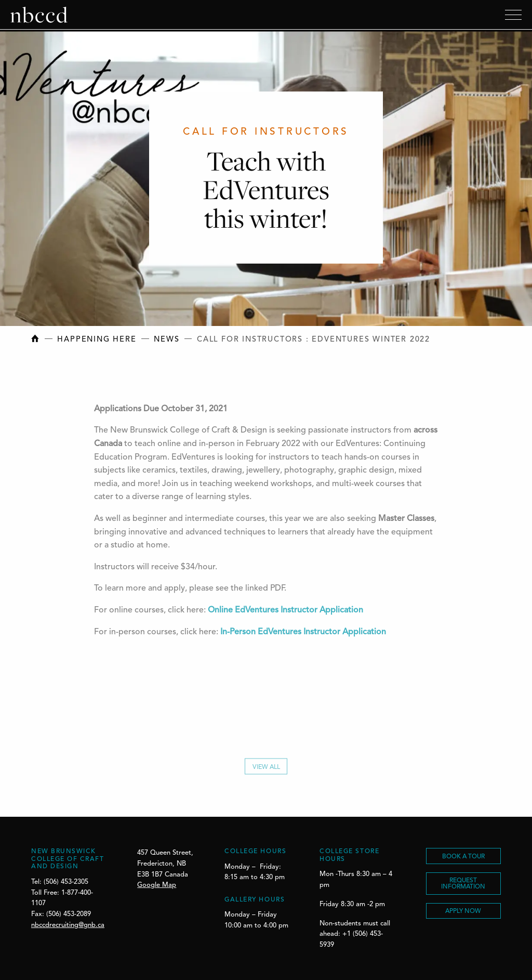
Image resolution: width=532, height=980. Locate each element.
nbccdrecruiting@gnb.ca (68, 925)
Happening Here (97, 340)
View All (266, 770)
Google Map (157, 885)
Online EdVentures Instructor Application (285, 612)
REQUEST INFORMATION (463, 884)
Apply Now (463, 911)
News (167, 340)
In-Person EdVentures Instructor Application (303, 634)
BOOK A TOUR (463, 857)
